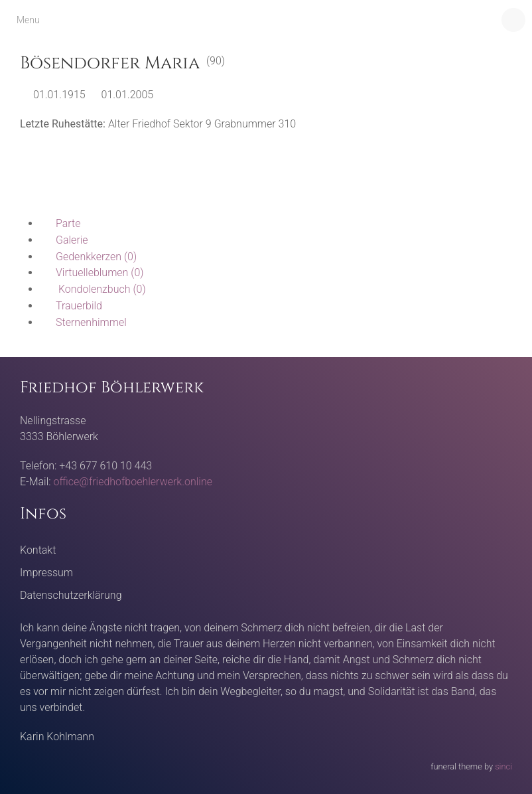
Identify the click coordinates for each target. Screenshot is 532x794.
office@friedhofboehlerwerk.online (133, 482)
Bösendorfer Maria (110, 63)
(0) (88, 257)
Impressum (46, 573)
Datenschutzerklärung (71, 595)
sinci (503, 766)
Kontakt (38, 550)
